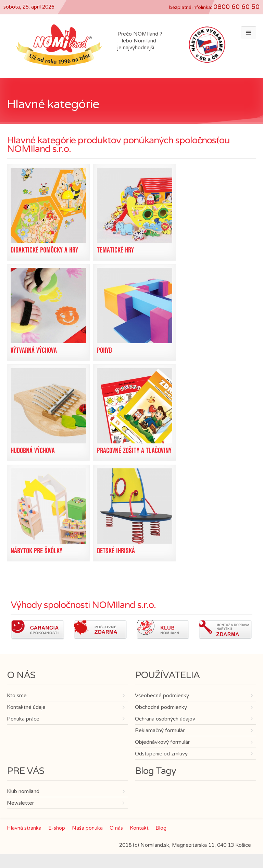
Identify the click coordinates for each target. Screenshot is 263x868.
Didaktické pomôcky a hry (44, 250)
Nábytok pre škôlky (36, 551)
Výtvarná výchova (34, 350)
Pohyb (104, 350)
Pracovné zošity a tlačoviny (134, 450)
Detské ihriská (116, 551)
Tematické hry (115, 250)
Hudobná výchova (33, 450)
